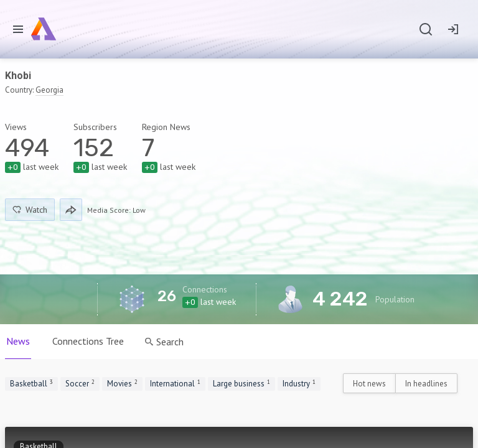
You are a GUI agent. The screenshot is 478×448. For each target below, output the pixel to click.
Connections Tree (88, 341)
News (18, 341)
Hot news (369, 384)
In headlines (426, 384)
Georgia (49, 90)
